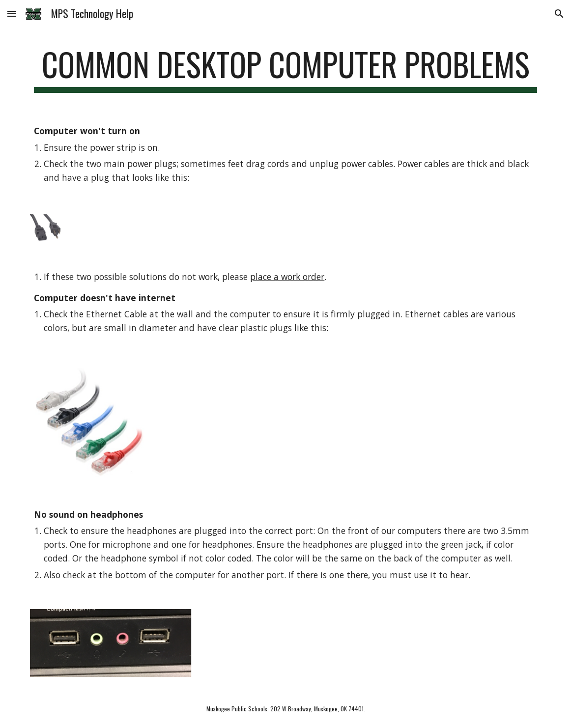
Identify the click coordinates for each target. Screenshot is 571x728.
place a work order (287, 277)
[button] (12, 14)
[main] (285, 69)
